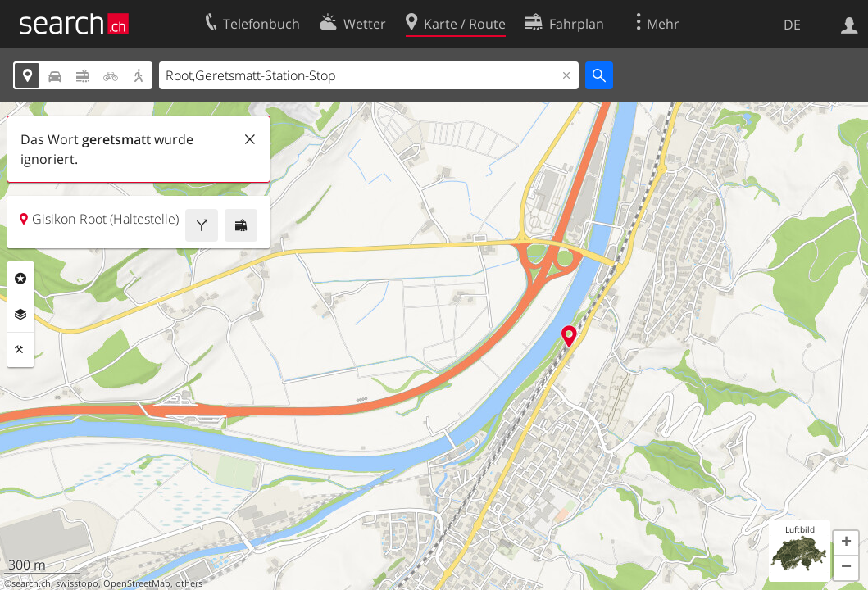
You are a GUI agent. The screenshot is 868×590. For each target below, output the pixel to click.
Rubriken (20, 279)
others (189, 583)
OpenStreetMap (137, 583)
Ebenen (20, 315)
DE (792, 25)
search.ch (31, 583)
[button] (846, 543)
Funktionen (20, 350)
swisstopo (77, 583)
